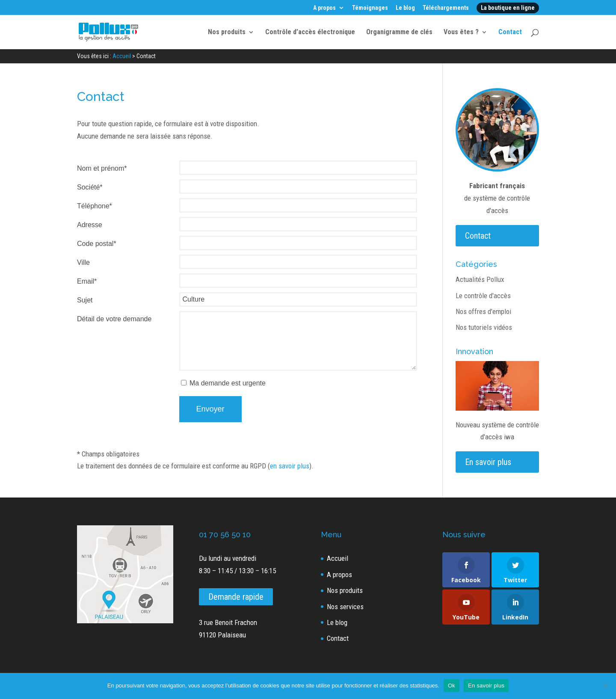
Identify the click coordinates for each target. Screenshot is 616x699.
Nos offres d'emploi (483, 311)
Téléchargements (446, 8)
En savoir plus (488, 462)
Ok (452, 686)
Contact (510, 33)
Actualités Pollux (480, 279)
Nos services (345, 607)
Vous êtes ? (461, 33)
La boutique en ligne (508, 8)
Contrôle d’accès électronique (310, 33)
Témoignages (370, 8)
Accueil (338, 558)
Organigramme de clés (399, 33)
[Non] (605, 686)
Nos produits (227, 33)
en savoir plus (290, 466)
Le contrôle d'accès (483, 296)
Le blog (405, 8)
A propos (324, 8)
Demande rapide (236, 597)
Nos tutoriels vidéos (484, 327)
